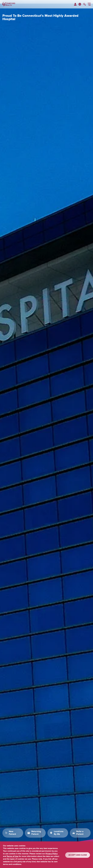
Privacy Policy (52, 854)
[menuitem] (75, 4)
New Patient (12, 833)
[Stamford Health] (9, 4)
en (80, 4)
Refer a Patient (80, 833)
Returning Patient (36, 833)
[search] (84, 5)
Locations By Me (59, 833)
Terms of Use (13, 856)
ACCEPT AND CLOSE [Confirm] (78, 855)
